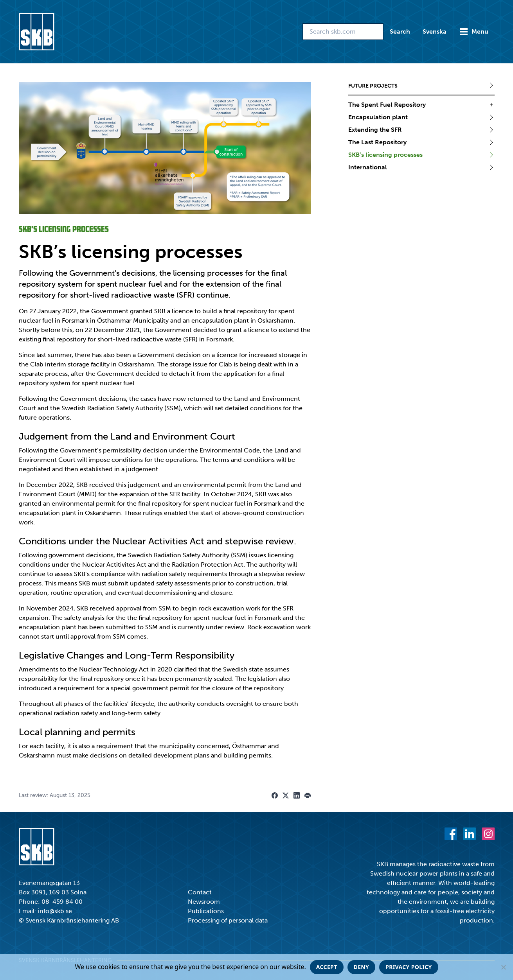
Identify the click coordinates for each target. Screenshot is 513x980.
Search (400, 31)
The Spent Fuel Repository (387, 105)
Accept (327, 967)
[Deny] (503, 967)
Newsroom (204, 902)
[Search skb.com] (343, 32)
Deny (362, 967)
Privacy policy (409, 967)
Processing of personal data (228, 920)
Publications (206, 911)
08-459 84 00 (62, 902)
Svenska (435, 31)
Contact (200, 892)
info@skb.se (55, 911)
